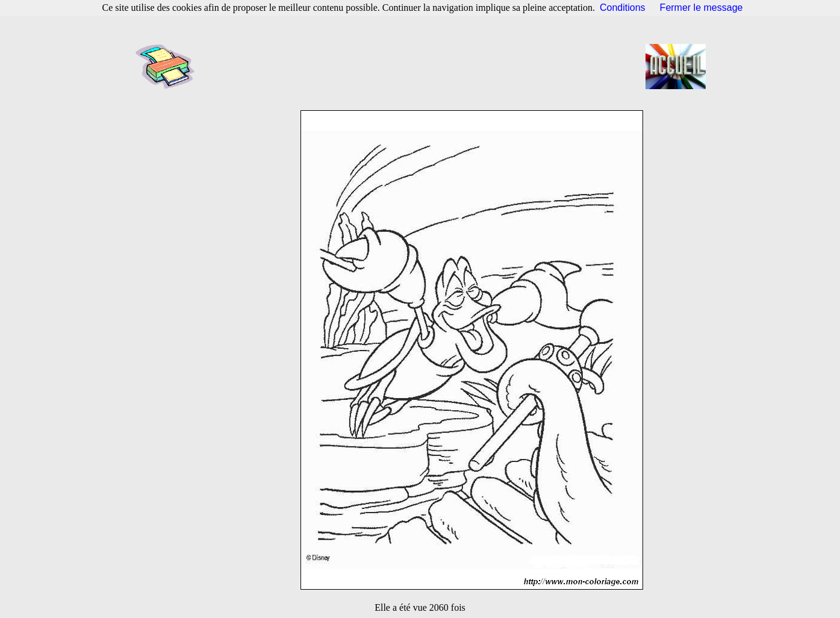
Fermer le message (702, 8)
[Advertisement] (424, 66)
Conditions (623, 8)
